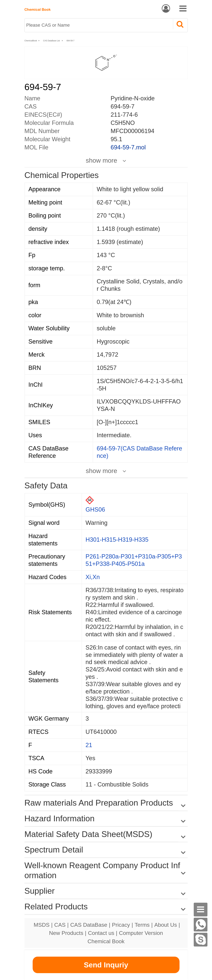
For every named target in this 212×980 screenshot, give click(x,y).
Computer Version (141, 933)
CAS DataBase (89, 925)
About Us (166, 925)
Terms (142, 925)
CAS (60, 925)
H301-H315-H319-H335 (117, 540)
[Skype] (201, 940)
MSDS (42, 925)
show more (102, 160)
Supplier (40, 891)
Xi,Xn (93, 577)
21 (89, 745)
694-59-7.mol (128, 147)
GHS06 (95, 510)
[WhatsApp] (201, 925)
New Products (66, 933)
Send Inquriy (106, 965)
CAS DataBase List (52, 41)
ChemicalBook (31, 41)
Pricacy (121, 925)
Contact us (101, 933)
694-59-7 (71, 41)
